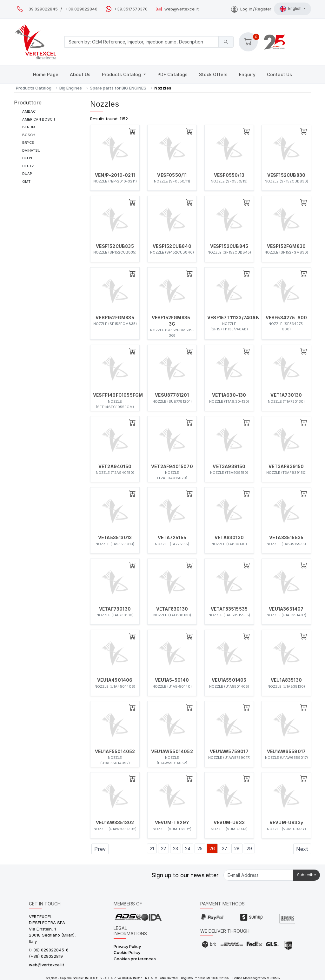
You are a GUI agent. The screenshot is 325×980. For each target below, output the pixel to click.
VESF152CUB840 (172, 246)
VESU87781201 (172, 395)
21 (152, 848)
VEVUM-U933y (286, 823)
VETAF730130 (115, 609)
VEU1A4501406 (115, 680)
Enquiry (247, 74)
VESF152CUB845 (229, 246)
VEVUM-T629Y (172, 823)
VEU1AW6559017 (286, 752)
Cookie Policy (127, 952)
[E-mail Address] (258, 875)
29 (249, 848)
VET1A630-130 (229, 395)
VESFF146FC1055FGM (115, 395)
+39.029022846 (81, 9)
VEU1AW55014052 (172, 752)
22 (163, 848)
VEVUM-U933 (229, 823)
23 (176, 848)
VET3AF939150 (286, 467)
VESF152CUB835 (115, 246)
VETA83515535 (286, 538)
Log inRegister (251, 9)
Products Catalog (122, 74)
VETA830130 (229, 538)
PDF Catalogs (172, 74)
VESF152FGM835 (115, 318)
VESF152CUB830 (286, 175)
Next (302, 849)
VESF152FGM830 (286, 246)
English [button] (291, 9)
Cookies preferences (135, 959)
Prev (100, 849)
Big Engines (71, 88)
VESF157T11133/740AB (229, 318)
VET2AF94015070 (172, 467)
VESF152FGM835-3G (172, 321)
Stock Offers (213, 74)
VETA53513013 (115, 538)
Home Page (46, 74)
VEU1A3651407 (286, 609)
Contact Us (279, 74)
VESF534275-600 (286, 318)
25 (200, 848)
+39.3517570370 (131, 9)
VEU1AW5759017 (229, 752)
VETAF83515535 (229, 609)
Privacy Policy (127, 946)
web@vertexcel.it (182, 9)
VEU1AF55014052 (115, 752)
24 (188, 848)
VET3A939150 (229, 467)
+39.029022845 (42, 9)
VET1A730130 (286, 395)
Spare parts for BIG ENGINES (118, 88)
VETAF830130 (172, 609)
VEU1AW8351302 (115, 823)
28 (237, 848)
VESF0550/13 (229, 175)
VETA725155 (172, 538)
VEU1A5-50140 (172, 680)
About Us (80, 74)
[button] (248, 42)
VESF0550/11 (172, 175)
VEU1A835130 (286, 680)
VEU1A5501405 (229, 680)
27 (225, 848)
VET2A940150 (115, 467)
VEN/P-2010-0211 (115, 175)
